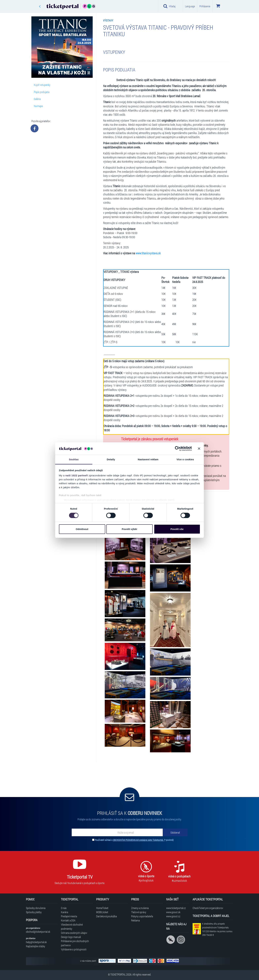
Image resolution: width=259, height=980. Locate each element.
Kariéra (65, 912)
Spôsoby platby (34, 912)
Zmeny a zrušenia (140, 908)
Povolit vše (177, 529)
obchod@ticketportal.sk (38, 932)
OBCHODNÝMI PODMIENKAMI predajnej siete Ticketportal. (138, 840)
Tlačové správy (139, 912)
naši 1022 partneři (77, 475)
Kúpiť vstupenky (42, 85)
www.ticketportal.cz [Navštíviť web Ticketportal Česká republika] (176, 908)
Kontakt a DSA (68, 920)
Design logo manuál (71, 937)
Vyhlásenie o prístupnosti (74, 949)
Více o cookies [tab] (185, 459)
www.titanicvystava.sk (148, 253)
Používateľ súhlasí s (134, 840)
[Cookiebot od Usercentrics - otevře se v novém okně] (177, 449)
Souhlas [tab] (74, 459)
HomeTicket (102, 908)
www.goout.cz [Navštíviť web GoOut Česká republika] (173, 916)
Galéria (37, 99)
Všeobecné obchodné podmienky (72, 927)
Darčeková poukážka (106, 916)
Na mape (38, 106)
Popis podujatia (42, 92)
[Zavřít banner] (199, 449)
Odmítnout (82, 529)
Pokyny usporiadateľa (142, 916)
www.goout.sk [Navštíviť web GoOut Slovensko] (173, 912)
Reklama (135, 920)
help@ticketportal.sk (36, 942)
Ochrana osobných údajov (74, 933)
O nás (64, 908)
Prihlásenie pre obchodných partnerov (75, 943)
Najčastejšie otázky (36, 946)
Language (190, 6)
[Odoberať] (175, 832)
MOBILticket (102, 912)
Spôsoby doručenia (36, 908)
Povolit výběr (129, 529)
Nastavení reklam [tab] (148, 459)
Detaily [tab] (111, 459)
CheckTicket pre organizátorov (208, 908)
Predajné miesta (69, 916)
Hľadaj (169, 6)
